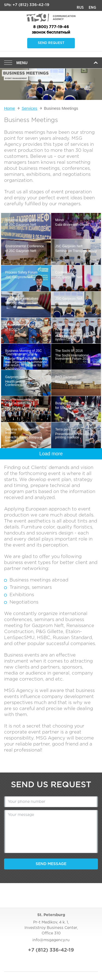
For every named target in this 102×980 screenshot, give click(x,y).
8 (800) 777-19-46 (51, 27)
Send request (51, 43)
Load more (51, 454)
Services (29, 108)
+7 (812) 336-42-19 (31, 5)
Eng (92, 8)
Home (10, 108)
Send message (51, 864)
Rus (80, 8)
